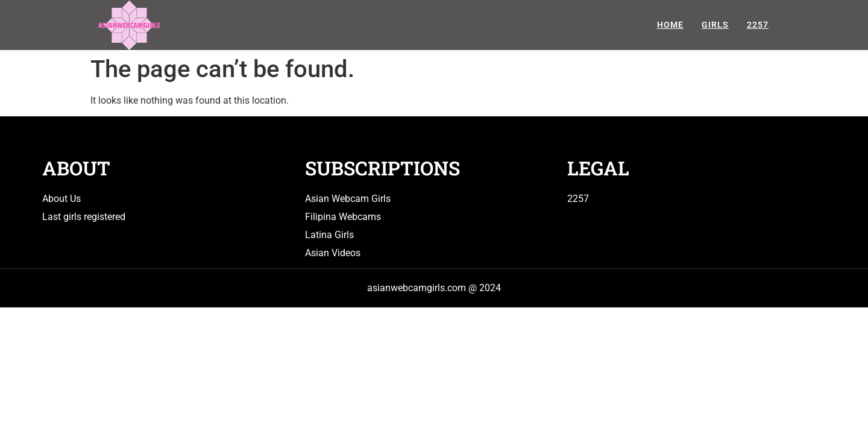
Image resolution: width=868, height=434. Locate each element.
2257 (758, 25)
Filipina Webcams (343, 217)
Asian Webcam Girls (348, 199)
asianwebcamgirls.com (417, 288)
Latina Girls (329, 235)
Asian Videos (333, 253)
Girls (715, 25)
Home (670, 25)
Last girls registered (84, 217)
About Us (61, 199)
